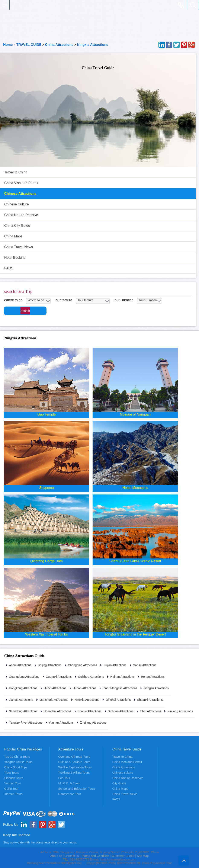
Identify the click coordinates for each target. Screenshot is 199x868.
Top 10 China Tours (17, 757)
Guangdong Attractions (24, 677)
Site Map (143, 856)
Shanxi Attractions (90, 711)
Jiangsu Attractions (156, 688)
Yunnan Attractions (61, 723)
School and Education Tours (77, 789)
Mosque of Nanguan (135, 414)
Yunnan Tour (13, 783)
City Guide (119, 783)
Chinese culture (123, 773)
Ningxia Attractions (93, 45)
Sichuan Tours (14, 778)
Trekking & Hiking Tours (74, 773)
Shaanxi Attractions (150, 700)
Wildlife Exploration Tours (75, 767)
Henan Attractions (153, 677)
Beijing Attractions (50, 665)
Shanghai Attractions (57, 711)
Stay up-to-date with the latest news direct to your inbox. (40, 842)
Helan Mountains (135, 488)
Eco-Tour (64, 778)
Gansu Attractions (145, 665)
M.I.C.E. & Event (69, 783)
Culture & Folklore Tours (74, 762)
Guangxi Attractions (59, 677)
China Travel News (19, 247)
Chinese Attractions (20, 194)
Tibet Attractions (150, 711)
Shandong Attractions (23, 711)
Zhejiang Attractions (93, 723)
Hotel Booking (15, 258)
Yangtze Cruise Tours (18, 762)
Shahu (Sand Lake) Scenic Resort (135, 561)
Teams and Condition (95, 856)
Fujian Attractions (115, 665)
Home (8, 45)
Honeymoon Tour (70, 794)
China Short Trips (16, 767)
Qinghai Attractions (118, 700)
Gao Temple (46, 414)
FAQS (9, 268)
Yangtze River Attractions (26, 723)
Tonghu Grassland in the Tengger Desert (135, 634)
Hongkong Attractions (23, 688)
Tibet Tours (12, 773)
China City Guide (17, 226)
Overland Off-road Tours (74, 757)
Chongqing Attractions (82, 665)
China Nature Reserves (128, 778)
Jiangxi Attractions (21, 700)
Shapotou (47, 488)
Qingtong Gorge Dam (46, 561)
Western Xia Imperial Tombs (46, 634)
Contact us (72, 856)
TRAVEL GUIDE (29, 45)
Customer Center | (124, 856)
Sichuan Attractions (121, 711)
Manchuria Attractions (54, 700)
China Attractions (59, 45)
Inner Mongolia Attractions (120, 688)
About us (56, 856)
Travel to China (16, 172)
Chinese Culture (17, 204)
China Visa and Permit (21, 183)
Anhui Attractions (20, 665)
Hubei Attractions (55, 688)
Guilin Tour (11, 789)
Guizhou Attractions (91, 677)
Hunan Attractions (85, 688)
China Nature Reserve (21, 215)
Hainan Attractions (122, 677)
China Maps (13, 236)
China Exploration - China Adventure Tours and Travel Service (14, 5)
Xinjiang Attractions (180, 711)
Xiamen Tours (13, 794)
